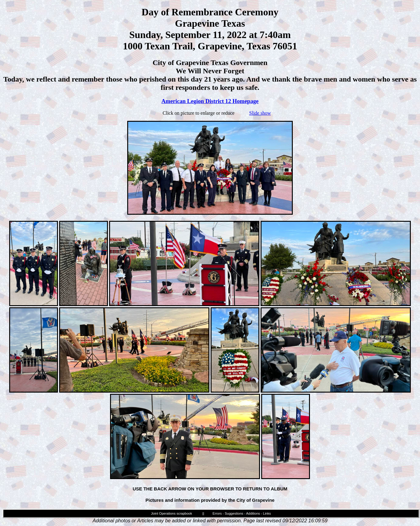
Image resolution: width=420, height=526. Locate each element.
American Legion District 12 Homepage (210, 101)
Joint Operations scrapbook (172, 513)
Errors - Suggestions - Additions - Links (242, 513)
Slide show (260, 113)
